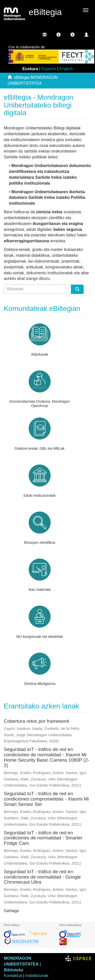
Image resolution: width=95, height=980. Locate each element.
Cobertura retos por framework (37, 721)
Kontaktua (13, 976)
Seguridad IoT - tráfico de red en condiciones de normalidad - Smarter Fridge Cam (43, 838)
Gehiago (12, 911)
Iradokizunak (37, 976)
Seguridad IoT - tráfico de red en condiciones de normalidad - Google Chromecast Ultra (42, 877)
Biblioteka (13, 970)
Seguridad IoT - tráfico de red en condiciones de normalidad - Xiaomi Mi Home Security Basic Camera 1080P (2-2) (47, 757)
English (66, 69)
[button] (59, 35)
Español (49, 69)
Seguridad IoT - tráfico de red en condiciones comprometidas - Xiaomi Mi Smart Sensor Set (46, 799)
